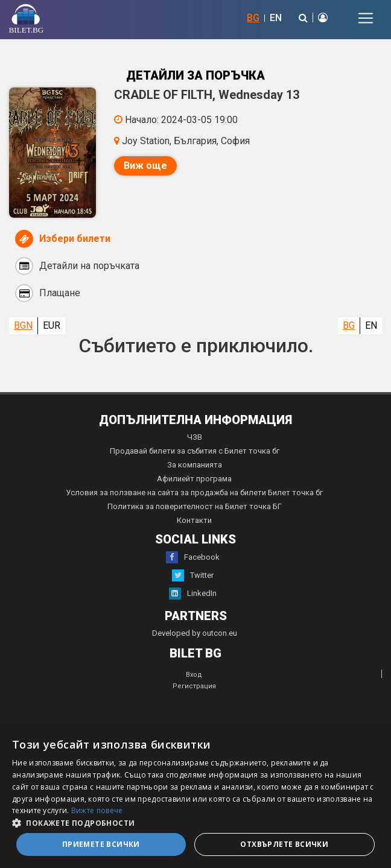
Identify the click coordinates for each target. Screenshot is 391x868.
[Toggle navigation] (366, 18)
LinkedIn (193, 594)
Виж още (145, 166)
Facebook (193, 557)
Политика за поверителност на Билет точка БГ (195, 506)
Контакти (194, 520)
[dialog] (195, 796)
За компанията (195, 465)
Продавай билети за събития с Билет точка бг (195, 451)
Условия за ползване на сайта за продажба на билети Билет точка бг (194, 493)
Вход (194, 675)
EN (276, 18)
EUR (52, 325)
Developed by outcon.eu (195, 633)
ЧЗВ (195, 437)
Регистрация (194, 686)
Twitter (193, 575)
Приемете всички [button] (101, 844)
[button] (195, 822)
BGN (23, 325)
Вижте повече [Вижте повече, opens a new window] (97, 810)
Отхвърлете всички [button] (284, 844)
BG (253, 18)
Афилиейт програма (194, 479)
